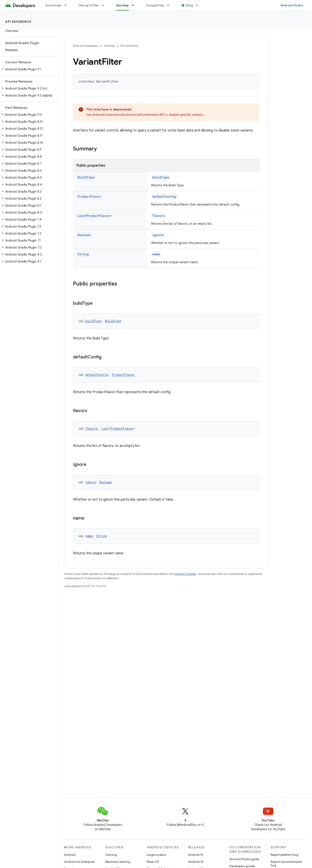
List (81, 216)
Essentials (54, 5)
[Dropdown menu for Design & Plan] (105, 5)
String (83, 254)
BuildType (86, 177)
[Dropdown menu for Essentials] (68, 5)
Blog (190, 5)
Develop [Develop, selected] (122, 5)
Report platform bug (285, 855)
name (156, 254)
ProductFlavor (89, 196)
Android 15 (196, 855)
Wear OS (153, 862)
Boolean (84, 235)
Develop (109, 46)
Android (70, 855)
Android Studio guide (244, 859)
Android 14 (196, 862)
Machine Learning (118, 862)
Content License (185, 574)
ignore (158, 235)
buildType (161, 177)
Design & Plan (89, 5)
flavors (159, 216)
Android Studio (292, 5)
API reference (18, 22)
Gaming (111, 855)
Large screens (156, 855)
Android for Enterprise (79, 862)
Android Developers (86, 46)
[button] (29, 69)
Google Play (155, 5)
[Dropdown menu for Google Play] (170, 5)
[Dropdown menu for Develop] (135, 5)
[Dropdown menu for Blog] (199, 5)
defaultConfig (164, 196)
